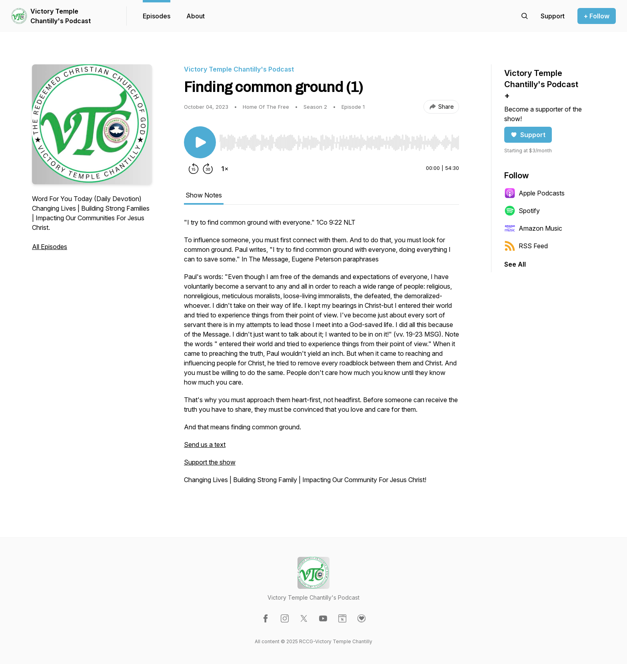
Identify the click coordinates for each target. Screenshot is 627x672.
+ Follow (597, 16)
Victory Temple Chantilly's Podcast (61, 16)
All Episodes (50, 247)
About (196, 16)
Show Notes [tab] (204, 195)
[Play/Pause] (200, 142)
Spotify (522, 211)
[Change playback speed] (225, 169)
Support (528, 135)
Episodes (157, 16)
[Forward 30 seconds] (208, 169)
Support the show (210, 462)
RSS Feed (526, 246)
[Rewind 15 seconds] (194, 169)
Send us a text (205, 445)
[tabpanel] (321, 355)
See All (515, 264)
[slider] (339, 143)
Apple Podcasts (534, 193)
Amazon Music (533, 228)
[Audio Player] (339, 140)
